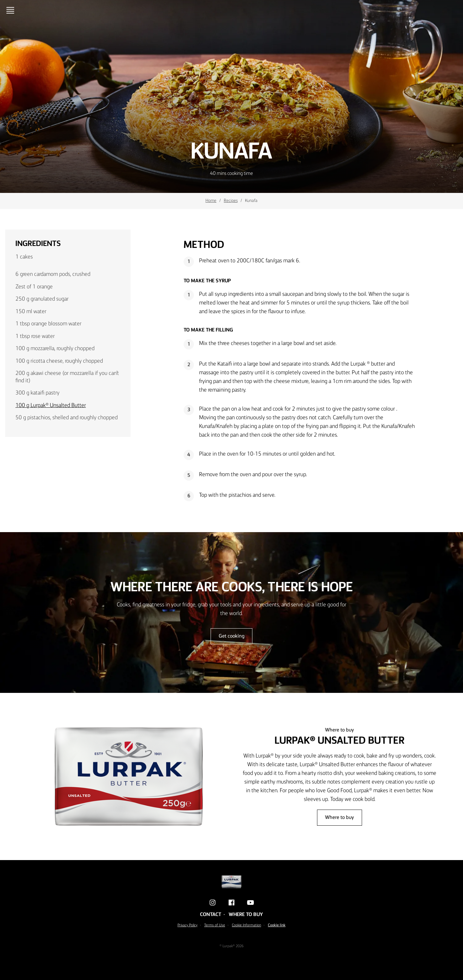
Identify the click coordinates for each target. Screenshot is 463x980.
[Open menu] (12, 10)
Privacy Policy (187, 925)
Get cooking (232, 636)
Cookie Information (246, 925)
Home (211, 201)
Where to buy (340, 818)
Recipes (231, 201)
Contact (211, 915)
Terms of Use (215, 925)
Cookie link (277, 925)
